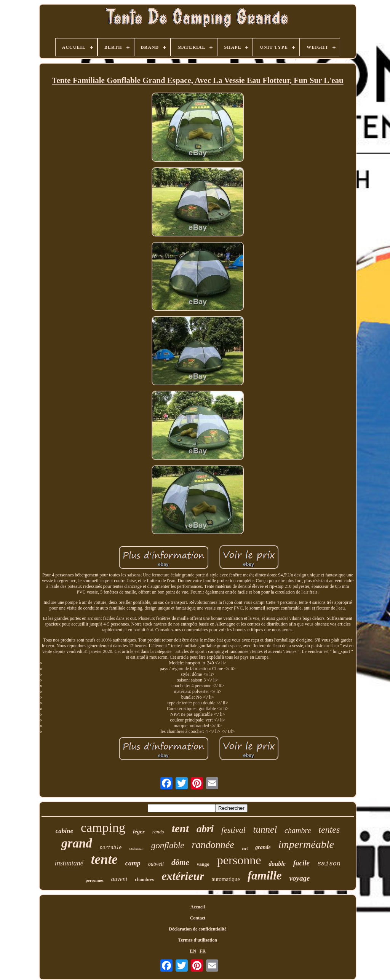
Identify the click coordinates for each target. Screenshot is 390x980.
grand (77, 843)
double (277, 864)
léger (139, 832)
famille (265, 875)
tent (180, 828)
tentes (329, 830)
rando (158, 832)
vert (245, 848)
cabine (64, 831)
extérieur (183, 876)
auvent (119, 879)
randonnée (213, 845)
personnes (95, 880)
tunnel (265, 829)
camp (133, 863)
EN (193, 951)
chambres (144, 879)
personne (239, 860)
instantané (69, 863)
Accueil (198, 907)
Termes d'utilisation (198, 940)
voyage (300, 878)
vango (203, 864)
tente (104, 859)
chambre (298, 830)
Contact (198, 918)
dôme (180, 862)
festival (233, 830)
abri (205, 829)
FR (203, 951)
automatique (226, 879)
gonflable (168, 845)
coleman (136, 848)
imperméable (306, 844)
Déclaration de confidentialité (197, 929)
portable (111, 848)
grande (263, 847)
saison (329, 864)
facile (301, 863)
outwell (156, 864)
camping (103, 828)
